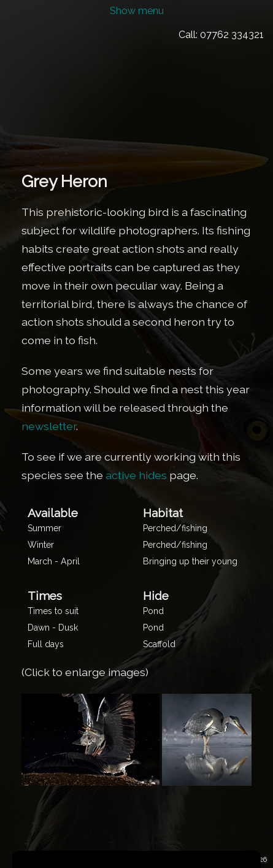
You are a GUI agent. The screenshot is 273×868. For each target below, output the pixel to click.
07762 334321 (232, 35)
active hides (136, 475)
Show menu (137, 11)
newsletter (49, 426)
